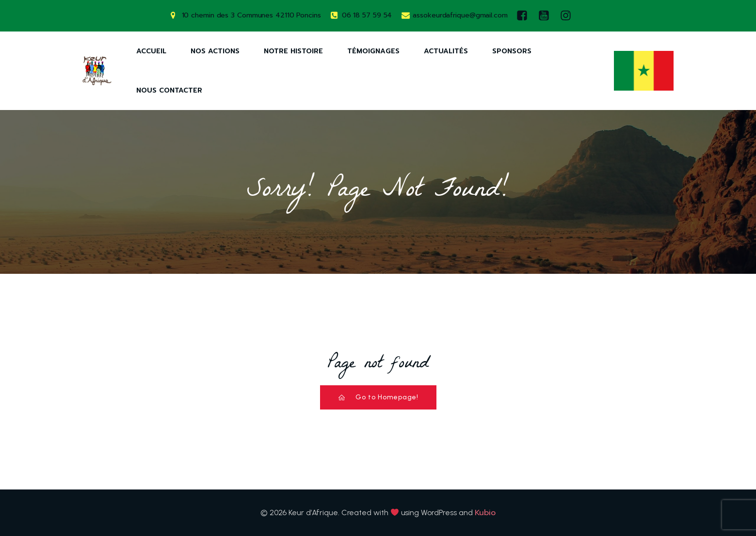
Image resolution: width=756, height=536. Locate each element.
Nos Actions (215, 51)
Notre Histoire (293, 51)
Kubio (485, 513)
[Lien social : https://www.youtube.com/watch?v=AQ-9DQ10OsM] (546, 16)
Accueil (151, 51)
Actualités (446, 51)
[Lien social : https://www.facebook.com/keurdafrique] (524, 16)
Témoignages (373, 51)
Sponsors (512, 51)
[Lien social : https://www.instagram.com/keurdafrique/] (568, 16)
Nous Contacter (169, 90)
